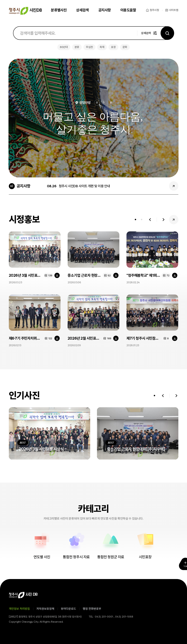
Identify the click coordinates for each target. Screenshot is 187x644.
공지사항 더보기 (174, 186)
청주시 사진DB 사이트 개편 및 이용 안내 (84, 186)
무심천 (89, 47)
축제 (102, 47)
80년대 (64, 47)
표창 (113, 47)
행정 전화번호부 (92, 609)
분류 (77, 47)
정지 (97, 103)
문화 (125, 47)
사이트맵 (174, 10)
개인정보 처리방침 (19, 609)
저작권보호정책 (45, 609)
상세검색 (146, 33)
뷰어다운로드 (68, 609)
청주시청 (154, 10)
